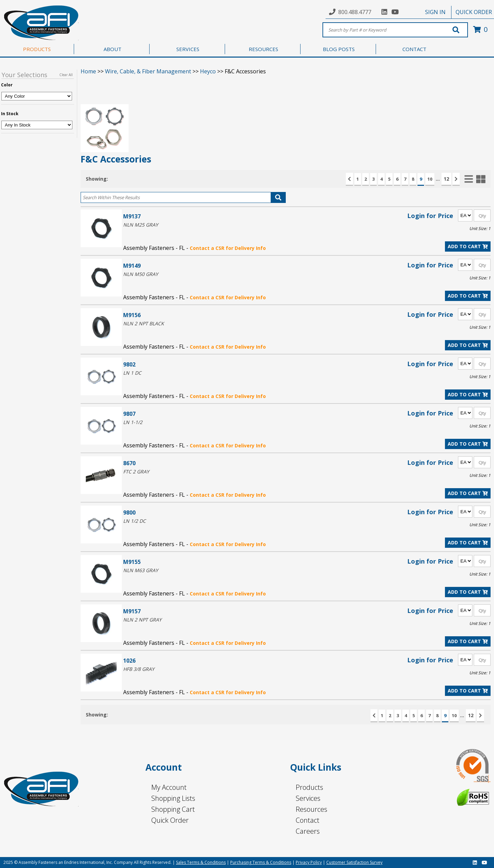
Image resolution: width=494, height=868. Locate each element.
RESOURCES (263, 49)
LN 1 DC (132, 373)
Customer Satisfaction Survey (354, 862)
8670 (129, 463)
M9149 (132, 266)
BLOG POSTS (339, 49)
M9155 (132, 562)
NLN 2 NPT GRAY (142, 620)
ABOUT (113, 49)
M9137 (132, 216)
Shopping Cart (173, 809)
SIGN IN (435, 12)
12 (446, 179)
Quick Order (170, 820)
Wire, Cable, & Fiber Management (148, 71)
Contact (308, 820)
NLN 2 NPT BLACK (144, 323)
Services (308, 798)
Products (309, 787)
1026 (129, 660)
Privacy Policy (309, 862)
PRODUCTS (37, 49)
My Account (169, 787)
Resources (311, 809)
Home (88, 71)
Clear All (66, 75)
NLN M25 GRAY (141, 225)
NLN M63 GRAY (141, 570)
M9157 (132, 611)
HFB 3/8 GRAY (139, 669)
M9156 (132, 315)
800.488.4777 (355, 12)
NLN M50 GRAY (141, 274)
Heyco (208, 71)
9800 (129, 512)
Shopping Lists (173, 798)
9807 (129, 414)
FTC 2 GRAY (136, 472)
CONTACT (414, 49)
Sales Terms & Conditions (201, 862)
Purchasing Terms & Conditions (261, 862)
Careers (308, 831)
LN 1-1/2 (133, 422)
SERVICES (188, 49)
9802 (129, 364)
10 (430, 179)
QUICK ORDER (474, 12)
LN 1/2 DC (134, 521)
